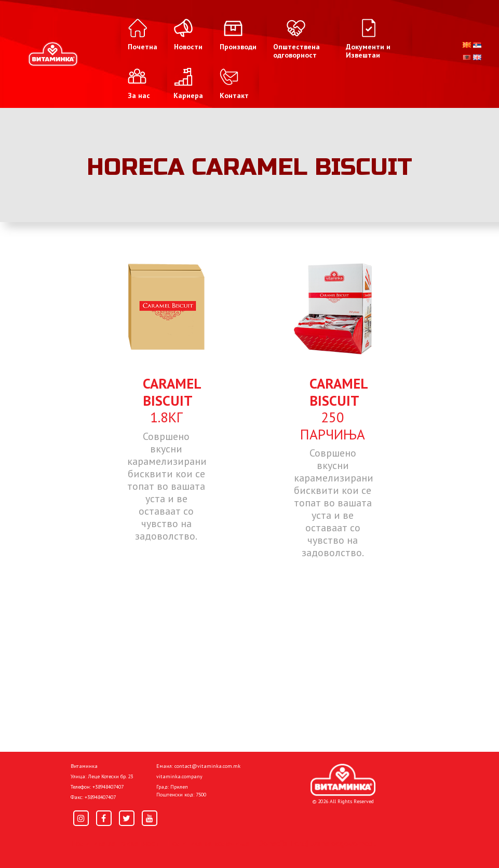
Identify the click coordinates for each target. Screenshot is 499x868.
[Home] (343, 780)
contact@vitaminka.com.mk (207, 766)
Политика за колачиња (208, 843)
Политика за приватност (115, 843)
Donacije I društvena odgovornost (317, 843)
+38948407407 (108, 787)
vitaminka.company (179, 776)
